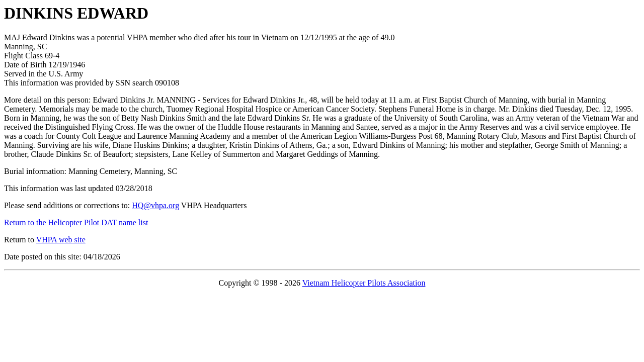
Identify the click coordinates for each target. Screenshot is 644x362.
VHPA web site (61, 240)
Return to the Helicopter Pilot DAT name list (76, 222)
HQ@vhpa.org (155, 205)
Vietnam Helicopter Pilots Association (364, 283)
